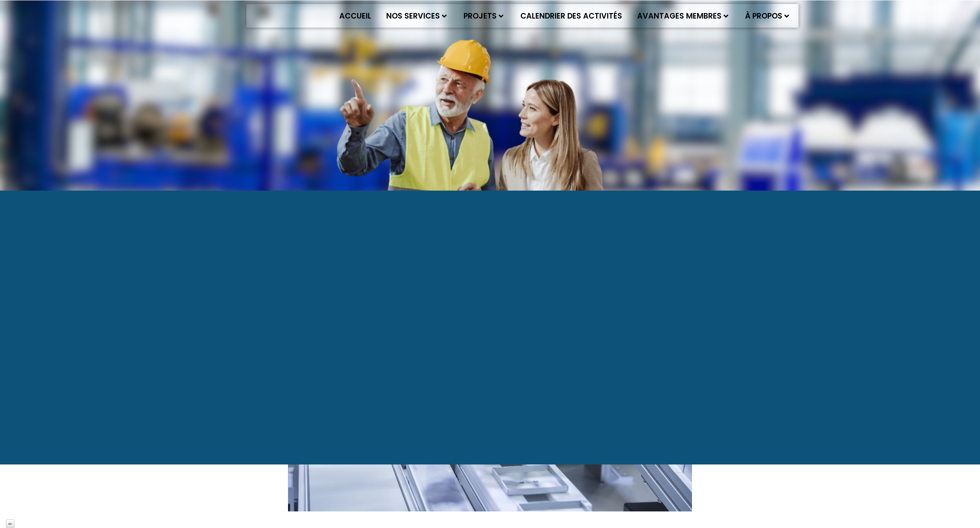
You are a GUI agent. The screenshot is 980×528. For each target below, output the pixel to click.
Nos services (416, 16)
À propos (767, 16)
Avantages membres (683, 16)
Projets (483, 16)
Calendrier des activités (571, 16)
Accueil (355, 16)
